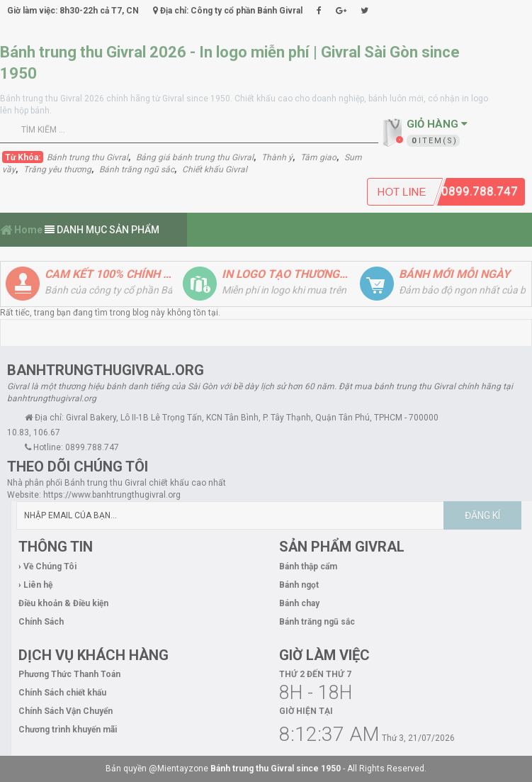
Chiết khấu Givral (215, 169)
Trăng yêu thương (57, 169)
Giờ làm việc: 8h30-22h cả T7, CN (73, 11)
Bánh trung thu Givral (87, 157)
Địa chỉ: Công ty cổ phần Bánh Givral (228, 11)
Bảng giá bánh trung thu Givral (195, 157)
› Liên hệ (35, 585)
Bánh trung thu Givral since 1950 (276, 769)
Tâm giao (318, 157)
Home (21, 230)
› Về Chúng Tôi (47, 566)
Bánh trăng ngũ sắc (137, 169)
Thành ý (277, 157)
